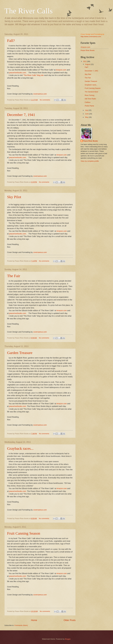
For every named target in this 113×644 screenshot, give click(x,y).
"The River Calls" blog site (33, 75)
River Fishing (89, 95)
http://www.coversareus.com (91, 36)
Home (34, 620)
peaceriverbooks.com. (18, 73)
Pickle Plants (89, 106)
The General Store (91, 92)
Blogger (68, 639)
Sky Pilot (14, 197)
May (87, 117)
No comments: (45, 100)
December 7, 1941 (21, 115)
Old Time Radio (90, 99)
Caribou (88, 102)
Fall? (11, 41)
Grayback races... (20, 448)
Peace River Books (88, 50)
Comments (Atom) (21, 625)
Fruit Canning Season (24, 533)
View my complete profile (90, 161)
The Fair (14, 276)
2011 (85, 61)
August (88, 64)
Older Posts (70, 620)
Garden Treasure (20, 353)
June (87, 114)
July (87, 110)
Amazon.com (61, 70)
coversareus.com (40, 94)
